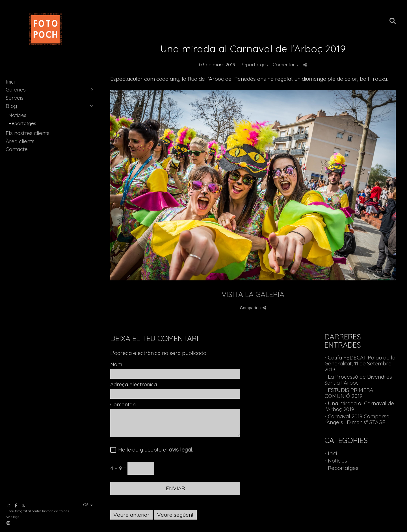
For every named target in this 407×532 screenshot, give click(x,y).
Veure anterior (131, 515)
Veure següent (175, 515)
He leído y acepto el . (154, 450)
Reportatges (22, 123)
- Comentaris (284, 65)
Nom (116, 364)
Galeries (16, 90)
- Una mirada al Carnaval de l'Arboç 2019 (359, 406)
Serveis (15, 98)
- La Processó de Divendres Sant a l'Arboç (358, 380)
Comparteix (253, 308)
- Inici (331, 453)
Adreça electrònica (134, 384)
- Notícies (336, 461)
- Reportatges (341, 468)
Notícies (17, 115)
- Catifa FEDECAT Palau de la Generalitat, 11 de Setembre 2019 (360, 363)
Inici (10, 82)
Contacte (17, 149)
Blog (11, 106)
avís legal (181, 450)
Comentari (123, 405)
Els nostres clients (28, 133)
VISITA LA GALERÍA (253, 294)
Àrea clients (20, 141)
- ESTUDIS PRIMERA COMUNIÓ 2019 (349, 393)
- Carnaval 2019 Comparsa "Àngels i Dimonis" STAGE (357, 419)
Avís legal (13, 517)
